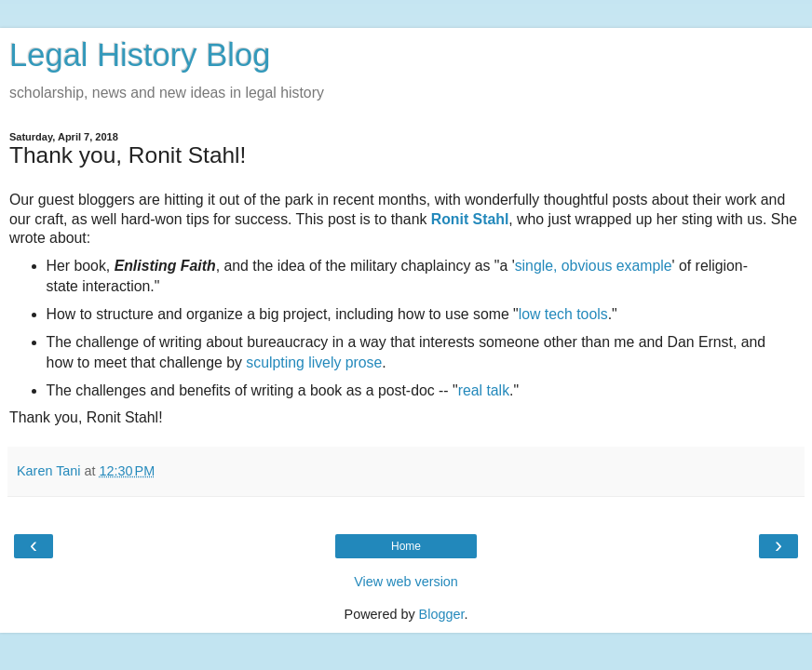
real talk (484, 390)
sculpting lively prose (314, 362)
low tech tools (563, 314)
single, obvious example (594, 266)
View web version (406, 582)
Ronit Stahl (470, 219)
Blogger (442, 614)
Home (406, 546)
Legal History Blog (140, 55)
